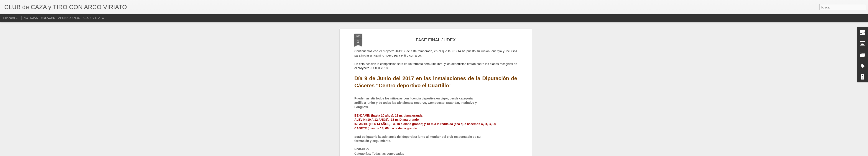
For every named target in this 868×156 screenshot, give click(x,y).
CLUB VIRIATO (94, 18)
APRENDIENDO (69, 18)
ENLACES (48, 18)
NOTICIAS (31, 18)
